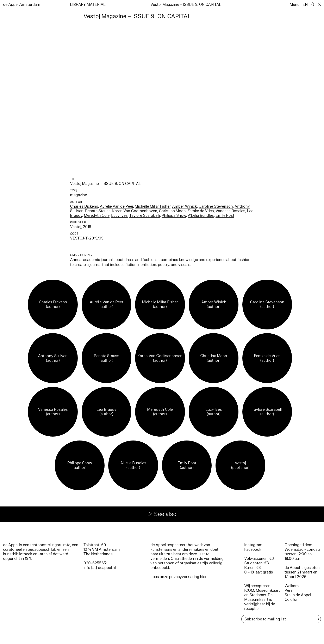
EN (305, 5)
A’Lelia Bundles (201, 215)
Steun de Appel (298, 595)
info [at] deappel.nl (100, 568)
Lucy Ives (119, 215)
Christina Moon (172, 211)
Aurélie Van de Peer (116, 206)
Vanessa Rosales (230, 211)
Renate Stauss (98, 211)
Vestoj (76, 227)
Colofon (292, 600)
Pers (289, 590)
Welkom (292, 586)
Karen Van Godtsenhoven (135, 211)
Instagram (253, 545)
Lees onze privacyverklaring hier (179, 577)
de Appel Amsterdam (22, 5)
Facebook (253, 549)
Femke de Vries (201, 211)
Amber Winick (185, 206)
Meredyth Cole (97, 215)
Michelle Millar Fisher (153, 206)
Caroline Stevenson (216, 206)
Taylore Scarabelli (145, 215)
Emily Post (225, 215)
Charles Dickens (84, 206)
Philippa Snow (174, 215)
